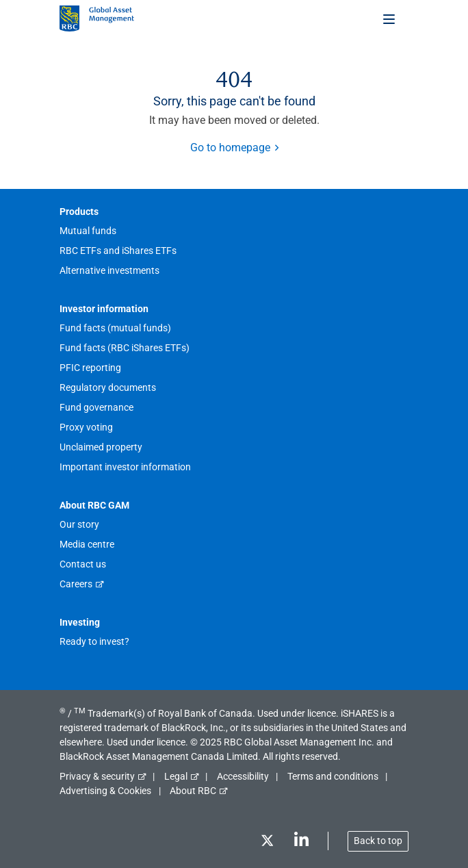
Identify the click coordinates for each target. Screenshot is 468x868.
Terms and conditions (333, 776)
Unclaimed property (101, 447)
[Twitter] (267, 843)
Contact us (83, 564)
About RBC (193, 791)
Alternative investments (109, 270)
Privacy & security (97, 776)
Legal (176, 776)
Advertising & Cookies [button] (105, 791)
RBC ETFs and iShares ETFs (118, 251)
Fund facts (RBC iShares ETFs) (125, 348)
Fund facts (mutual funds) (115, 328)
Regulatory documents (108, 387)
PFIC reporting (90, 368)
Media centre (87, 544)
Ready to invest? (94, 641)
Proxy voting (86, 427)
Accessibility (243, 776)
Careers (76, 584)
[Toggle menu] (390, 18)
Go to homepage (230, 148)
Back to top (378, 841)
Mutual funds (88, 231)
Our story (79, 524)
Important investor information (125, 467)
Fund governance (96, 407)
